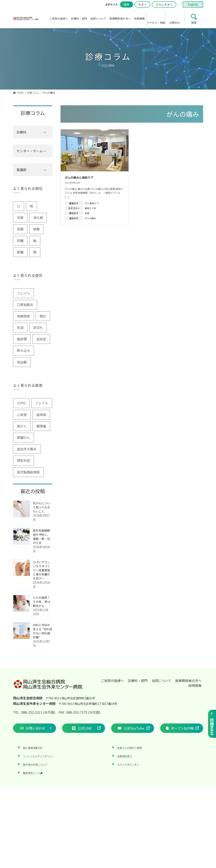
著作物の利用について (35, 764)
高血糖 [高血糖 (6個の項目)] (22, 362)
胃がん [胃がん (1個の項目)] (22, 426)
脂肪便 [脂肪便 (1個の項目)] (22, 339)
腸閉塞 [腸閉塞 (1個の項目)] (41, 426)
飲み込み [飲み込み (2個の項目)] (24, 350)
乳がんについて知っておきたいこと (41, 507)
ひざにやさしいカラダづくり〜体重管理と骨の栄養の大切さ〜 (41, 570)
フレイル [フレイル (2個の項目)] (24, 293)
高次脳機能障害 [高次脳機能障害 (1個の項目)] (28, 472)
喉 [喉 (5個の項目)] (31, 206)
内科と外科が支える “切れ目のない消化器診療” (43, 631)
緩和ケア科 (90, 208)
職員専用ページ (33, 773)
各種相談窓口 (124, 756)
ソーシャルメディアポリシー (39, 756)
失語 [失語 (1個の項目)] (20, 327)
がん (87, 203)
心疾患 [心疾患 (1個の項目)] (22, 415)
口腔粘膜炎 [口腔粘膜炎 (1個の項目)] (25, 305)
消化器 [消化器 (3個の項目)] (38, 218)
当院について (161, 681)
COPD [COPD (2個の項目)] (21, 403)
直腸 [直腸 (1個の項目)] (20, 229)
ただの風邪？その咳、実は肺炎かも (41, 602)
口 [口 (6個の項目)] (19, 206)
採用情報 (195, 685)
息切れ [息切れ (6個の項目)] (38, 327)
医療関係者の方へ (188, 681)
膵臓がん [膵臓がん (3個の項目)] (24, 437)
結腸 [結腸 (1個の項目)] (36, 229)
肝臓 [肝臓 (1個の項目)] (20, 241)
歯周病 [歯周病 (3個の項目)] (41, 415)
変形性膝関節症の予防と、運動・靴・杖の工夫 (41, 537)
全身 (87, 213)
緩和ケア (94, 203)
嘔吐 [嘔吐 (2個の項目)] (43, 316)
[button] (35, 728)
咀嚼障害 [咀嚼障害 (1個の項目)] (24, 316)
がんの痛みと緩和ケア (79, 177)
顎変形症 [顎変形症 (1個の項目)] (24, 460)
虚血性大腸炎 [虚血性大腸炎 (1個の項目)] (27, 449)
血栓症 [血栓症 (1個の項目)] (41, 339)
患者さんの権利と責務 (129, 748)
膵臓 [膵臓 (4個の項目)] (20, 252)
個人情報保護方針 (33, 748)
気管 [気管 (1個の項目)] (20, 218)
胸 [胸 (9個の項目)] (35, 241)
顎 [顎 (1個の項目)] (35, 252)
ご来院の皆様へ (112, 681)
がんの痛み (90, 218)
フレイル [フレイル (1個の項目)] (42, 403)
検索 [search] (194, 23)
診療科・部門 (138, 681)
